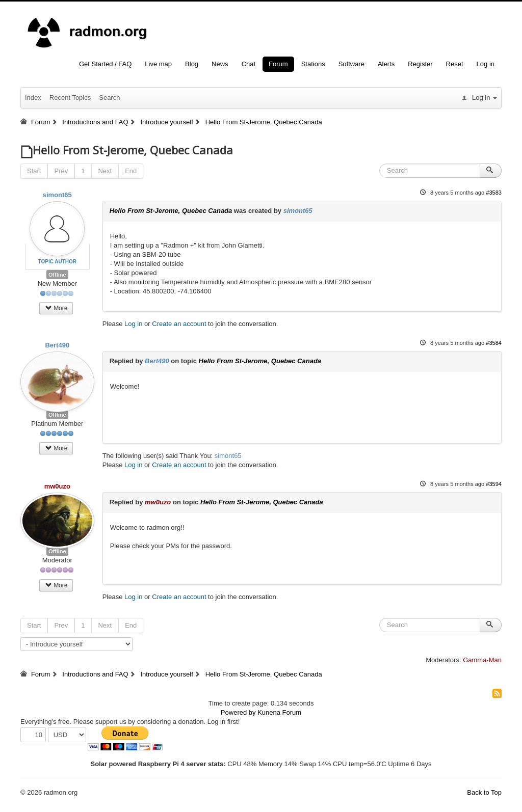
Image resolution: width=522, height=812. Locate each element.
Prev (61, 171)
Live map (158, 64)
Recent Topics (70, 98)
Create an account (179, 324)
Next (105, 171)
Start (34, 171)
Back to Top (484, 792)
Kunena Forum (279, 712)
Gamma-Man (482, 660)
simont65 (57, 195)
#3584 (494, 343)
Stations (313, 64)
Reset (455, 64)
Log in (486, 64)
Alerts (386, 64)
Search (109, 98)
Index (33, 98)
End (131, 171)
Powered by (238, 712)
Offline (57, 275)
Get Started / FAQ (105, 64)
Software (351, 64)
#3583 (494, 193)
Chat (249, 64)
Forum (278, 64)
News (220, 64)
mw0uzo (57, 486)
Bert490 (57, 345)
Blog (192, 64)
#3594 (494, 484)
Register (420, 64)
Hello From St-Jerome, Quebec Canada (171, 211)
